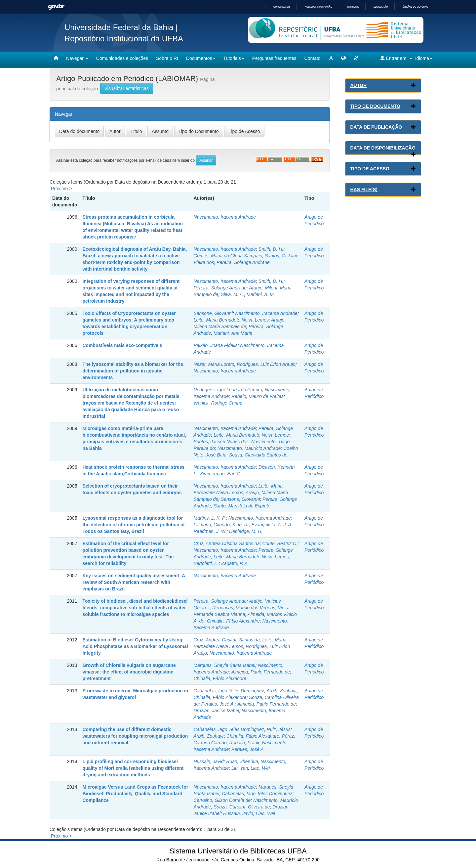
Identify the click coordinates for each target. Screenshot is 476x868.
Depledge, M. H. (246, 531)
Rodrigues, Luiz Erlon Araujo (266, 364)
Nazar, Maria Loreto (214, 364)
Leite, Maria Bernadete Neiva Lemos (231, 320)
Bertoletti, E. (206, 563)
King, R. (241, 525)
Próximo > (61, 189)
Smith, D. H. (271, 249)
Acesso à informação (318, 7)
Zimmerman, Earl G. (221, 474)
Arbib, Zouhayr (282, 691)
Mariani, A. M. (261, 294)
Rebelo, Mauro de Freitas (258, 396)
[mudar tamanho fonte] (331, 58)
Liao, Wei (260, 768)
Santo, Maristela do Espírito (242, 506)
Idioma (424, 58)
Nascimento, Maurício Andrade (249, 448)
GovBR (56, 7)
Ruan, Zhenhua (242, 761)
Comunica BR (282, 7)
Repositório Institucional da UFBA (124, 39)
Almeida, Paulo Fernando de (261, 672)
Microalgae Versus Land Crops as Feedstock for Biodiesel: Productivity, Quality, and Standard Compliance (135, 794)
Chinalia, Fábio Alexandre (233, 621)
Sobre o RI (167, 58)
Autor (359, 85)
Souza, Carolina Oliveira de (242, 807)
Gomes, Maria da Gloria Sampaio (228, 256)
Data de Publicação (376, 127)
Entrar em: (396, 58)
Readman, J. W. (210, 531)
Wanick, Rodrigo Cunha (218, 403)
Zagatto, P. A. (235, 563)
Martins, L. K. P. (210, 518)
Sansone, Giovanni (213, 313)
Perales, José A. (218, 704)
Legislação (381, 7)
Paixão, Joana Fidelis (215, 345)
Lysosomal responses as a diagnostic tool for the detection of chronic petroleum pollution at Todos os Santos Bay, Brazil (134, 525)
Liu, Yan (240, 768)
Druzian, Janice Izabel (216, 711)
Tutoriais (234, 58)
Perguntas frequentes (274, 58)
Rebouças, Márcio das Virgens (244, 608)
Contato (313, 58)
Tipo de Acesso (370, 169)
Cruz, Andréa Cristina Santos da (226, 640)
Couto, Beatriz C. (280, 543)
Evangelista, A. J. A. (272, 525)
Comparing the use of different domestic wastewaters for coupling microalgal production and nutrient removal (135, 736)
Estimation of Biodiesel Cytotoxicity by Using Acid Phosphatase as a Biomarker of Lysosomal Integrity (135, 646)
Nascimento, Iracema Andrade (225, 217)
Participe (353, 7)
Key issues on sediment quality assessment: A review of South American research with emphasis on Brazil (134, 582)
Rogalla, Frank (244, 743)
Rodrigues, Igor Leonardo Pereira (228, 390)
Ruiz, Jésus (279, 729)
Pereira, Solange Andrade (243, 262)
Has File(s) (364, 190)
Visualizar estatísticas (127, 88)
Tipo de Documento (375, 106)
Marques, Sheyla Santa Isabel (224, 665)
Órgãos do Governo (415, 7)
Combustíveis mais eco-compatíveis (122, 345)
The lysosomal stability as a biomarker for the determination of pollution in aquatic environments (133, 371)
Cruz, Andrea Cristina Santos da (226, 543)
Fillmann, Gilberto (212, 525)
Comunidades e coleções (122, 58)
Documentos (201, 58)
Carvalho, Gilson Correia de (222, 800)
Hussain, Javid (208, 761)
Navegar (77, 58)
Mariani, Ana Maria (233, 333)
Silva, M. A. (232, 294)
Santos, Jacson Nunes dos (221, 442)
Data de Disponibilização (383, 148)
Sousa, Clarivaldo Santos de (258, 455)
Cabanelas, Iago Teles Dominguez (229, 691)
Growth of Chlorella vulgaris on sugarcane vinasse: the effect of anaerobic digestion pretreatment (129, 672)
